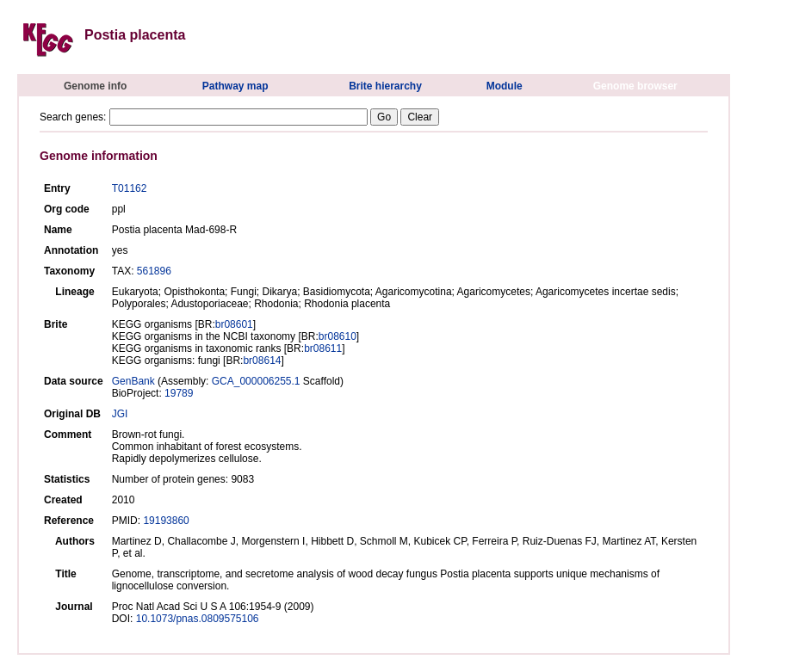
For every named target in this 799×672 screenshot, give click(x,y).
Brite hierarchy (385, 86)
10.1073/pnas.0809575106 (198, 619)
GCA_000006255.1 (256, 381)
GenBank (133, 381)
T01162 (130, 188)
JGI (120, 414)
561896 (154, 271)
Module (505, 86)
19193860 (166, 521)
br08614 (262, 361)
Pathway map (235, 86)
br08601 (234, 324)
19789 (179, 393)
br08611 (323, 348)
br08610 (338, 336)
